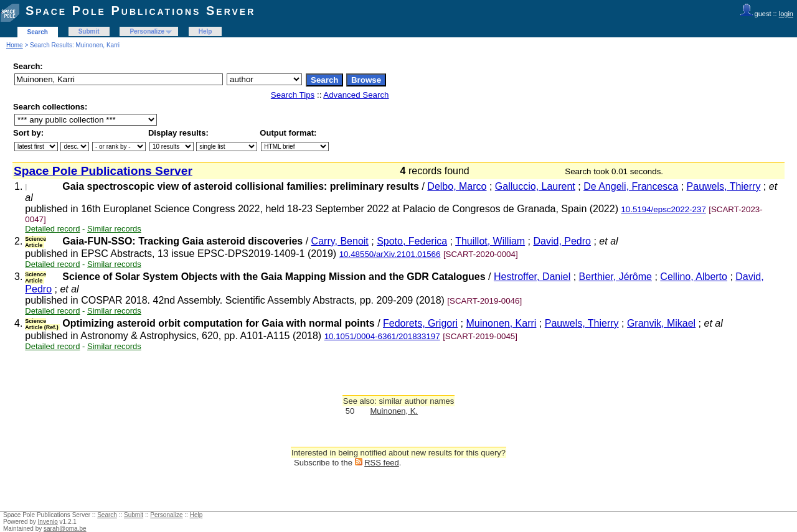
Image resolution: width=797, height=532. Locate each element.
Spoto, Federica (412, 241)
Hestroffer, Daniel (532, 277)
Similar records (114, 229)
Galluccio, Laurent (535, 186)
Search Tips (293, 95)
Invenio (48, 522)
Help (205, 31)
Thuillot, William (490, 241)
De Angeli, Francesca (631, 186)
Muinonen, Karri (501, 323)
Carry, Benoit (340, 241)
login (786, 14)
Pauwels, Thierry (724, 186)
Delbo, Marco (457, 186)
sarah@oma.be (65, 529)
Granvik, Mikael (661, 323)
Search (38, 32)
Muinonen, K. (394, 411)
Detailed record (52, 229)
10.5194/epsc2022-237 (663, 209)
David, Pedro (563, 241)
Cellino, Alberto (694, 277)
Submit (89, 31)
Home (15, 45)
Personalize (147, 31)
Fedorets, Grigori (420, 323)
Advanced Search (356, 95)
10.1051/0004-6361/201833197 (382, 336)
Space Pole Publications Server (140, 11)
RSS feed (382, 463)
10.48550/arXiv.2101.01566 (390, 254)
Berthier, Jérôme (615, 277)
